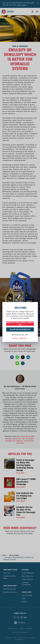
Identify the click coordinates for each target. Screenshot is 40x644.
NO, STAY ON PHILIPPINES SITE (20, 329)
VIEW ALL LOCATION (20, 338)
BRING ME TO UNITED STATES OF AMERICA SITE (20, 324)
